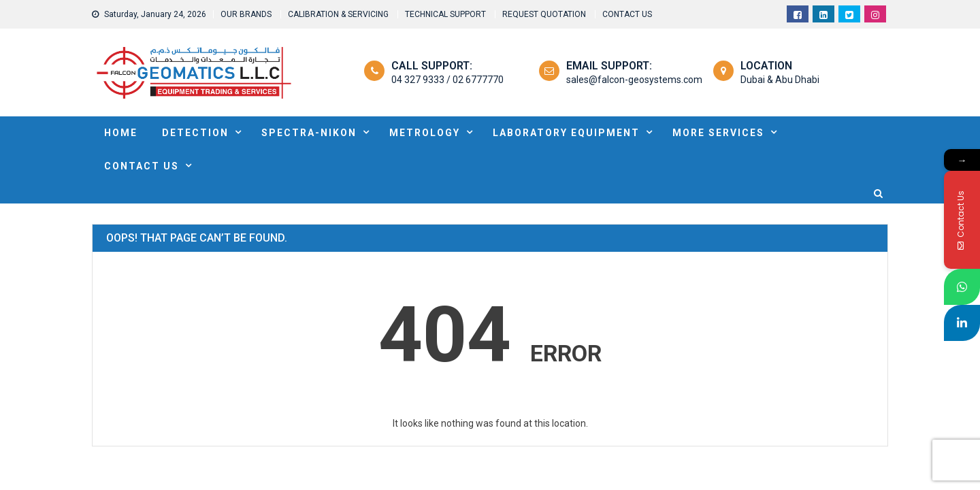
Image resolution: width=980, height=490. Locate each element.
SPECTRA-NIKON (309, 133)
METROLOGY (425, 133)
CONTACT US (627, 14)
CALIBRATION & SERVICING (338, 14)
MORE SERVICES (718, 133)
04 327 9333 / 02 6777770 (447, 80)
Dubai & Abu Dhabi (780, 80)
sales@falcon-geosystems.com (634, 80)
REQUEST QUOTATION (544, 14)
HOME (121, 133)
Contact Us (142, 166)
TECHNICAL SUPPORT (445, 14)
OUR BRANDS (246, 14)
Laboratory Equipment (566, 133)
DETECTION (195, 133)
